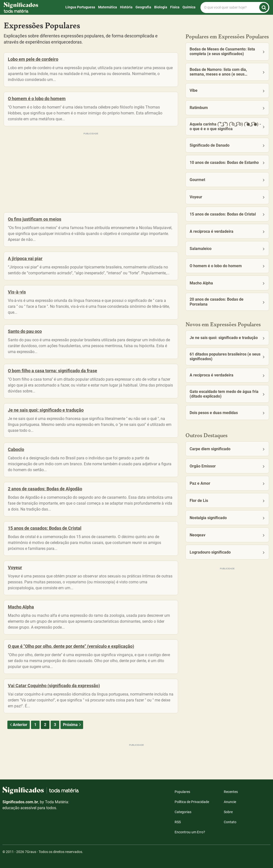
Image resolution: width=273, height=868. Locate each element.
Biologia (161, 7)
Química (189, 7)
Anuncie (230, 802)
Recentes (231, 792)
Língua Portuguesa (80, 7)
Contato (230, 822)
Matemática (108, 7)
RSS (178, 822)
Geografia (143, 7)
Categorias (183, 812)
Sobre (228, 812)
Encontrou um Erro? (190, 832)
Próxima (72, 725)
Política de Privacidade (192, 802)
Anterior (18, 725)
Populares (182, 792)
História (126, 7)
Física (175, 7)
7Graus (30, 852)
